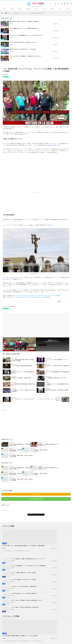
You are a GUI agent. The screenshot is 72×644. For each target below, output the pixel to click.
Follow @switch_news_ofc (52, 325)
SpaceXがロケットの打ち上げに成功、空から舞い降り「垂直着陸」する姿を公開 (15, 630)
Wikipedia (50, 204)
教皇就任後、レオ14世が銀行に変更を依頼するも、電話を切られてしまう (48, 424)
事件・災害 (3, 33)
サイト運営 (22, 639)
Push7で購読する (36, 473)
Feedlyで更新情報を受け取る (36, 478)
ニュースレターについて (48, 639)
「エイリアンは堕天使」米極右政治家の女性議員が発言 (22, 345)
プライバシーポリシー (30, 639)
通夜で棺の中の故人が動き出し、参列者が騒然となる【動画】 (57, 369)
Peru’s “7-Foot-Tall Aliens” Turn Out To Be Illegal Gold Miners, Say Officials (29, 276)
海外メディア (9, 258)
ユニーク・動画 (44, 11)
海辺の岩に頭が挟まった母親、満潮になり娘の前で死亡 (16, 430)
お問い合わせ (39, 639)
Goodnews (52, 9)
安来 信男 (11, 25)
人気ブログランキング (5, 489)
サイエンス (36, 9)
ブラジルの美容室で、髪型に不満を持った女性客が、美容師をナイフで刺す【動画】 (21, 435)
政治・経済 (20, 9)
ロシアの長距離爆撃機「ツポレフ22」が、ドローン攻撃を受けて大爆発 (15, 623)
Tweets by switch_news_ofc (36, 604)
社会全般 (12, 9)
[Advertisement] (36, 182)
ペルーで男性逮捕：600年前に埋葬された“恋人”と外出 (55, 357)
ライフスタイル (68, 11)
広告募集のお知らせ (59, 639)
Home (4, 9)
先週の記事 (50, 124)
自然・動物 (28, 9)
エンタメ (60, 9)
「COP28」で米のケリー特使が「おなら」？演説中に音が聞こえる (15, 612)
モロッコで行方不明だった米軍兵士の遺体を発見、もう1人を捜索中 (39, 430)
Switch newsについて (14, 639)
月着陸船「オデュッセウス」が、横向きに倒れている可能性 (15, 618)
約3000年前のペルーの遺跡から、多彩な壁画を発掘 (21, 357)
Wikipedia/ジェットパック (36, 253)
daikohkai (48, 25)
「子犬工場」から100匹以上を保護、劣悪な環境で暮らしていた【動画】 (15, 606)
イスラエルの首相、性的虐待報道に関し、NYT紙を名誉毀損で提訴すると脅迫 (20, 424)
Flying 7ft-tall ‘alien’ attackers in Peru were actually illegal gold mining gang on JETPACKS (35, 275)
